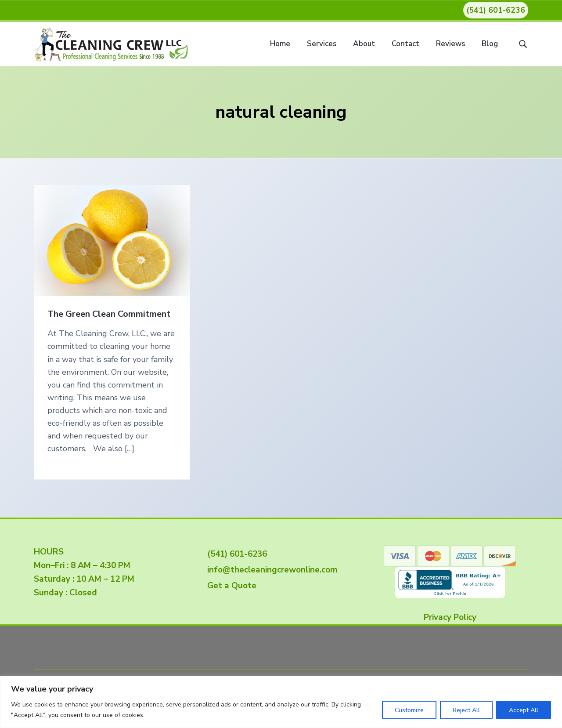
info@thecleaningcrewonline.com (270, 570)
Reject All (466, 710)
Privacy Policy (450, 617)
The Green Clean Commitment (109, 314)
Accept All (524, 710)
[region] (281, 702)
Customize (409, 710)
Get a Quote (230, 586)
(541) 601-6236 (496, 10)
